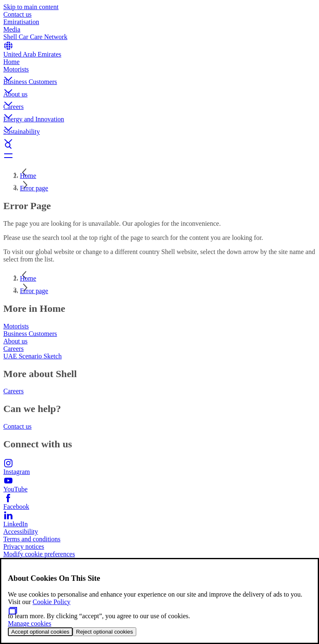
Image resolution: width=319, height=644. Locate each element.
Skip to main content (31, 7)
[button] (159, 72)
